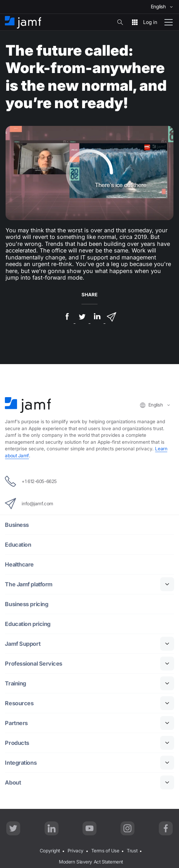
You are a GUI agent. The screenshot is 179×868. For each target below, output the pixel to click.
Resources (19, 703)
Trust (132, 851)
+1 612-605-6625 (31, 481)
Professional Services (34, 663)
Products (17, 743)
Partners (16, 723)
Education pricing (28, 624)
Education (18, 544)
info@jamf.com (29, 504)
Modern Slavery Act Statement (91, 862)
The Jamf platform (29, 584)
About (13, 782)
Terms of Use (105, 851)
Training (15, 683)
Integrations (21, 762)
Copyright (50, 851)
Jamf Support (23, 644)
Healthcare (19, 564)
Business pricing (26, 604)
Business (17, 525)
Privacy (76, 851)
